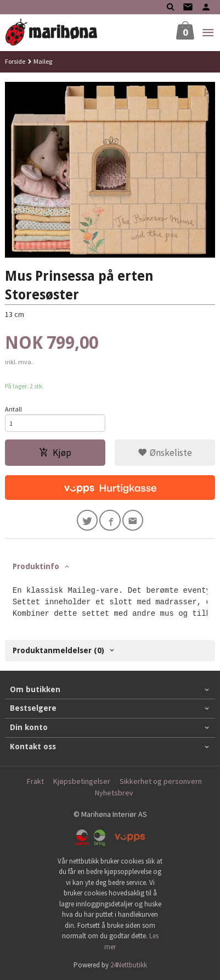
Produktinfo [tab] (36, 566)
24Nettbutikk (129, 965)
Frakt (35, 781)
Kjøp (55, 453)
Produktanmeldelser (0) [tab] (58, 650)
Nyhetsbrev (114, 793)
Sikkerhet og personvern (161, 781)
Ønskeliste (165, 453)
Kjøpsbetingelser (82, 781)
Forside (15, 61)
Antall (13, 409)
